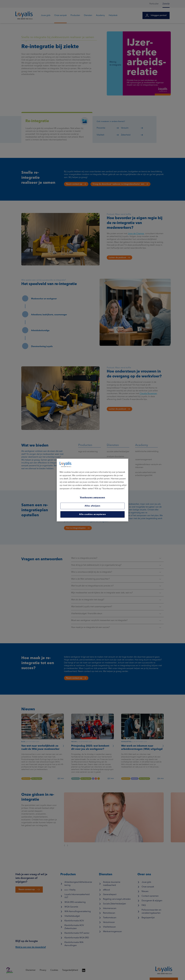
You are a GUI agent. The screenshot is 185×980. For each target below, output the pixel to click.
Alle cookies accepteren (92, 514)
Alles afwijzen (92, 506)
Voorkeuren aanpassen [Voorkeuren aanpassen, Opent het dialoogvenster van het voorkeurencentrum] (92, 497)
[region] (92, 490)
